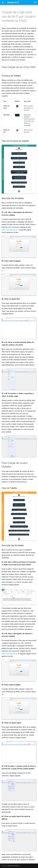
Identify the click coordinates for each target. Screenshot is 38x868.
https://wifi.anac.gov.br (10, 230)
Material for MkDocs (14, 866)
